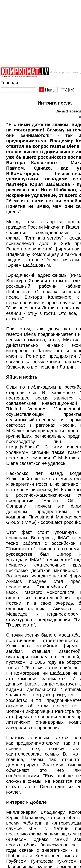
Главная (9, 83)
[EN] (64, 90)
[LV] (71, 90)
